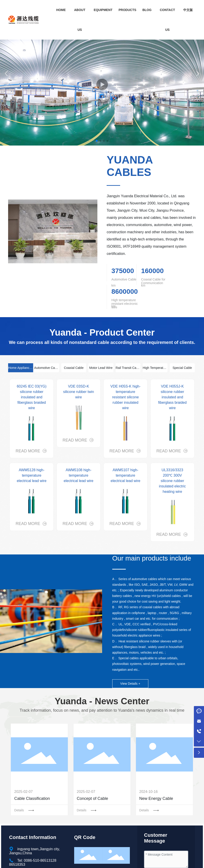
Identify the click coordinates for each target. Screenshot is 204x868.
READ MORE (28, 451)
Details (19, 810)
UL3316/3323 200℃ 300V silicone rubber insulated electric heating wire (172, 481)
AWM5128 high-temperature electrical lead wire (32, 475)
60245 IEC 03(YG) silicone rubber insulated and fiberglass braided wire (32, 397)
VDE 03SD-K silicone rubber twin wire (79, 392)
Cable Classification (32, 798)
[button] (97, 141)
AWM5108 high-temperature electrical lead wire (79, 475)
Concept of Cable (93, 798)
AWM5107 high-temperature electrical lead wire (126, 475)
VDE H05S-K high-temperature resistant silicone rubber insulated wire (125, 397)
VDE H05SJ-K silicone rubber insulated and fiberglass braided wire (172, 397)
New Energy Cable (156, 798)
